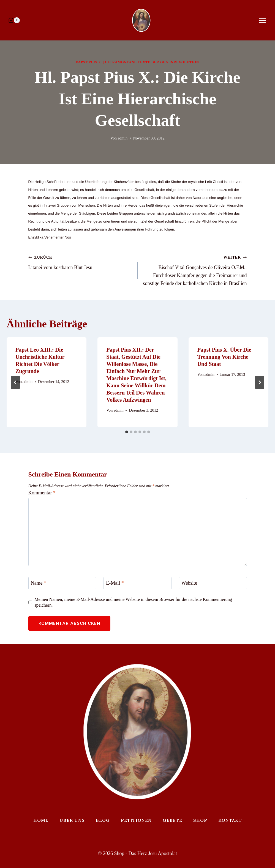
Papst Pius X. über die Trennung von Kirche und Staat (224, 357)
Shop (200, 820)
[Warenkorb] (14, 20)
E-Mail (115, 583)
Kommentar (42, 493)
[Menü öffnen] (265, 20)
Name (39, 583)
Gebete (172, 820)
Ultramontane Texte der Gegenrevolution (152, 62)
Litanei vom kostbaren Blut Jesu (81, 262)
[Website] (213, 583)
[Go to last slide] (15, 382)
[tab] (127, 432)
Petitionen (136, 820)
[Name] (62, 583)
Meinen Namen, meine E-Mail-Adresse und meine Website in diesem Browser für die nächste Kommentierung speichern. (133, 602)
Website (189, 583)
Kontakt (230, 820)
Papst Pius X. (89, 62)
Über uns (72, 820)
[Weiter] (260, 382)
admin (122, 138)
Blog (103, 820)
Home (41, 820)
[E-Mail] (137, 583)
